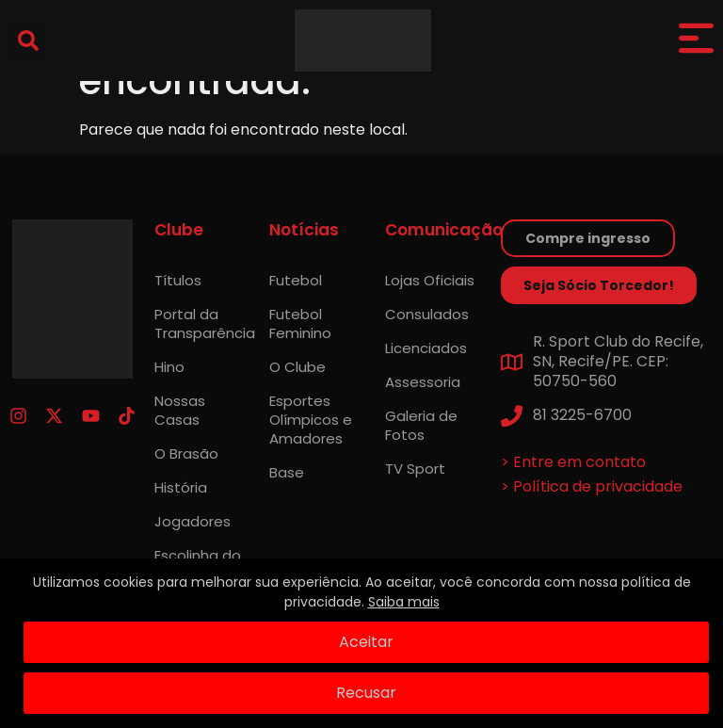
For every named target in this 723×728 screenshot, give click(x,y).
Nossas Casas (180, 410)
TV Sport (415, 469)
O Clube (297, 367)
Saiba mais (404, 602)
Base (287, 472)
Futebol (296, 280)
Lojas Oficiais (430, 280)
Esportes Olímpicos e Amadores (311, 420)
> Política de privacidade (592, 486)
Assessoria (423, 382)
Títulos (178, 280)
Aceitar (366, 642)
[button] (28, 40)
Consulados (427, 314)
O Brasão (186, 453)
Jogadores (193, 521)
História (181, 487)
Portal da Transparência (203, 324)
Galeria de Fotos (421, 425)
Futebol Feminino (300, 324)
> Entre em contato (573, 462)
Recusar (366, 693)
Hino (169, 367)
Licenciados (426, 348)
